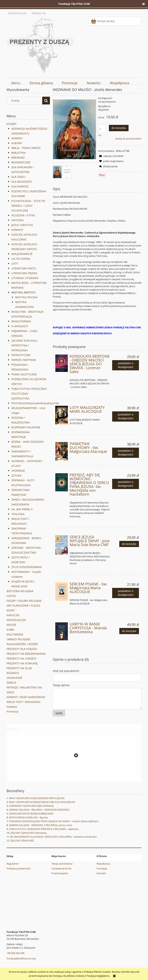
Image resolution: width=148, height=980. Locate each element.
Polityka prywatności (18, 868)
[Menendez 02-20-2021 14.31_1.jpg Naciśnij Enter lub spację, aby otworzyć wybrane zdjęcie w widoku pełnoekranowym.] (74, 129)
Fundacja (102, 868)
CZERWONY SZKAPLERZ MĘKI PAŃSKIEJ (31, 806)
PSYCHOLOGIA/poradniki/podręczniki (35, 403)
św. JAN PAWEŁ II (22, 509)
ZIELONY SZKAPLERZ (22, 840)
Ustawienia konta (61, 868)
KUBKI (11, 630)
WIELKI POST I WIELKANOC (24, 702)
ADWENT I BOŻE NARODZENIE (26, 697)
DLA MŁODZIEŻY (22, 182)
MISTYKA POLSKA (26, 297)
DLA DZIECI (18, 177)
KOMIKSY (17, 230)
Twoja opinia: (61, 685)
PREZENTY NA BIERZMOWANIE (26, 654)
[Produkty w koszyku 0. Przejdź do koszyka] (103, 21)
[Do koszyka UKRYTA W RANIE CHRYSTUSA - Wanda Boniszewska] (129, 631)
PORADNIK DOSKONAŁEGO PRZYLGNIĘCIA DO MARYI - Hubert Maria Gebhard (54, 821)
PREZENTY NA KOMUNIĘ (22, 663)
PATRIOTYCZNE (21, 355)
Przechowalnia (60, 873)
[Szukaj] (46, 101)
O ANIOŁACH (20, 326)
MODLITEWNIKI (21, 321)
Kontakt (101, 873)
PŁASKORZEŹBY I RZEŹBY (22, 644)
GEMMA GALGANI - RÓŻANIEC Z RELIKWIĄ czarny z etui (40, 825)
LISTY (15, 263)
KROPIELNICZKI (16, 620)
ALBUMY (17, 143)
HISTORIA (17, 220)
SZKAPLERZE (14, 678)
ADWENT (17, 138)
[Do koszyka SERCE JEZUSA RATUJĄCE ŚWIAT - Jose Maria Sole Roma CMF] (129, 544)
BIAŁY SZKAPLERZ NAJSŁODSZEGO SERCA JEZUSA (37, 798)
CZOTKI (11, 596)
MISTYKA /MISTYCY (24, 292)
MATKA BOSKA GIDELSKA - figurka (28, 817)
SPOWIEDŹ (18, 471)
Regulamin (13, 864)
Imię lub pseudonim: (66, 671)
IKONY (11, 610)
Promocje (13, 711)
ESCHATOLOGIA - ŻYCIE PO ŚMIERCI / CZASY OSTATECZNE (28, 206)
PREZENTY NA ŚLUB (19, 668)
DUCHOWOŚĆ (20, 186)
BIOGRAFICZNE (21, 162)
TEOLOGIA (18, 514)
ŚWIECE (11, 683)
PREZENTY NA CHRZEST (22, 659)
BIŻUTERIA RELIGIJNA (20, 591)
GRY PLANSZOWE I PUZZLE (23, 606)
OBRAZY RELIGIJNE (18, 639)
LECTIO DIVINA (21, 259)
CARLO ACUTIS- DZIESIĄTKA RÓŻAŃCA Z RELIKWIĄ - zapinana (44, 829)
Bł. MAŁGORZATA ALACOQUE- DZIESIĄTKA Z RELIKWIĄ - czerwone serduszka (53, 837)
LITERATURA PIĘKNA (24, 273)
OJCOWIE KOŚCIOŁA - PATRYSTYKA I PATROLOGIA (25, 345)
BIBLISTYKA (19, 153)
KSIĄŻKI (11, 124)
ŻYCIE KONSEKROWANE (27, 567)
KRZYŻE (11, 625)
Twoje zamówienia (62, 864)
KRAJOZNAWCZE (22, 254)
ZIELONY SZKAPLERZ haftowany (29, 833)
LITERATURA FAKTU (24, 268)
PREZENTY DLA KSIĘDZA (22, 649)
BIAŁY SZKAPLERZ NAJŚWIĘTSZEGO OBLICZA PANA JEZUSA (42, 802)
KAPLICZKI (13, 615)
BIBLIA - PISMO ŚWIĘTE (26, 148)
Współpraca (103, 864)
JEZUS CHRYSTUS (22, 225)
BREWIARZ (18, 158)
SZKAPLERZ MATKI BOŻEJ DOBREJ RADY (31, 814)
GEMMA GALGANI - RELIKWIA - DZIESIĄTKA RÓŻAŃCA (39, 810)
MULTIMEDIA (15, 634)
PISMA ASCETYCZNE (24, 374)
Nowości (12, 707)
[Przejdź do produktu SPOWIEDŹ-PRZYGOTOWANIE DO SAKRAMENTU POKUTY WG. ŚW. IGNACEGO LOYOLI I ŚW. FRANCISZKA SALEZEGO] (74, 773)
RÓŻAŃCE (13, 673)
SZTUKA (16, 475)
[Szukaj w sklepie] (25, 101)
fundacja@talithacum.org (21, 958)
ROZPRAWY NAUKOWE (26, 427)
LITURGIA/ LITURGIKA (25, 278)
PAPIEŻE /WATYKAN (24, 360)
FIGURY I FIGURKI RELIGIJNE (24, 601)
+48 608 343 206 (16, 953)
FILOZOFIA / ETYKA (23, 215)
